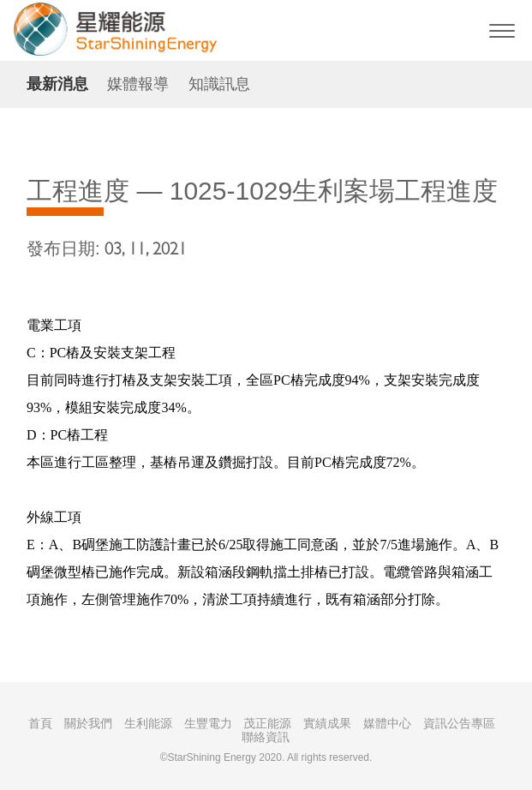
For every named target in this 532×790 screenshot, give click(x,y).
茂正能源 (267, 723)
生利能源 (148, 723)
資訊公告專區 (459, 723)
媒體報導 (138, 84)
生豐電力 (208, 723)
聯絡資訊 (266, 737)
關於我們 (88, 723)
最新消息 (57, 84)
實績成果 (327, 723)
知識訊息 (219, 84)
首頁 (40, 723)
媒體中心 (387, 723)
